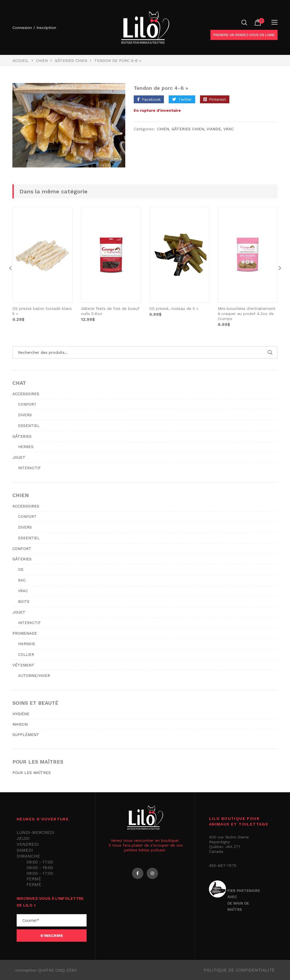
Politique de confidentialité (239, 970)
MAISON (20, 724)
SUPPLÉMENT (26, 735)
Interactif (29, 468)
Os (21, 570)
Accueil (21, 61)
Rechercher (270, 352)
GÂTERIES (22, 436)
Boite (24, 602)
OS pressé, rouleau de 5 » (174, 308)
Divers (25, 415)
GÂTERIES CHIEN (71, 61)
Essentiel (29, 426)
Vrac (229, 129)
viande (214, 129)
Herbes (26, 447)
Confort (27, 404)
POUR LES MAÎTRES (32, 773)
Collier (26, 655)
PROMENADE (25, 633)
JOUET (19, 457)
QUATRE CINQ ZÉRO (57, 970)
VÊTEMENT (23, 665)
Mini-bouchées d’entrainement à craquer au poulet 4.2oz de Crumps (247, 314)
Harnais (27, 644)
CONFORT (22, 549)
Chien (42, 61)
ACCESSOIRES (26, 394)
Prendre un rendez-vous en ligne (244, 35)
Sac (22, 580)
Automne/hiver (34, 676)
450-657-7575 (223, 865)
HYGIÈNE (21, 714)
